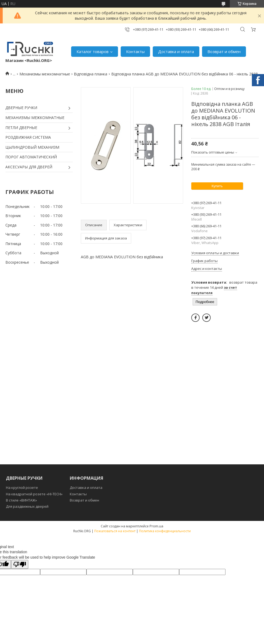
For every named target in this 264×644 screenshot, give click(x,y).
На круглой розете (22, 488)
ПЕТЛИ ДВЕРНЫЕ (21, 128)
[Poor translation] (20, 564)
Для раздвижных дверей (27, 506)
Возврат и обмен (224, 51)
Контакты (135, 51)
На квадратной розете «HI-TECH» (34, 494)
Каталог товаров (93, 51)
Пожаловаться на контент (115, 531)
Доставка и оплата (176, 51)
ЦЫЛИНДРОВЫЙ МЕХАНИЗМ (32, 147)
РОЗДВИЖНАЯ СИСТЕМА (28, 137)
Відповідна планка (91, 74)
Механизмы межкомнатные (45, 74)
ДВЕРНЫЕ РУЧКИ (21, 108)
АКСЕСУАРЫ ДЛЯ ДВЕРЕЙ (29, 167)
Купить (217, 186)
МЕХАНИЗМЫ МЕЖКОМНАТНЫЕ (35, 118)
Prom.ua (156, 526)
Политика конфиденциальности (165, 531)
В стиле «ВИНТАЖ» (21, 500)
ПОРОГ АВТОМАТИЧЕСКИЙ (31, 157)
